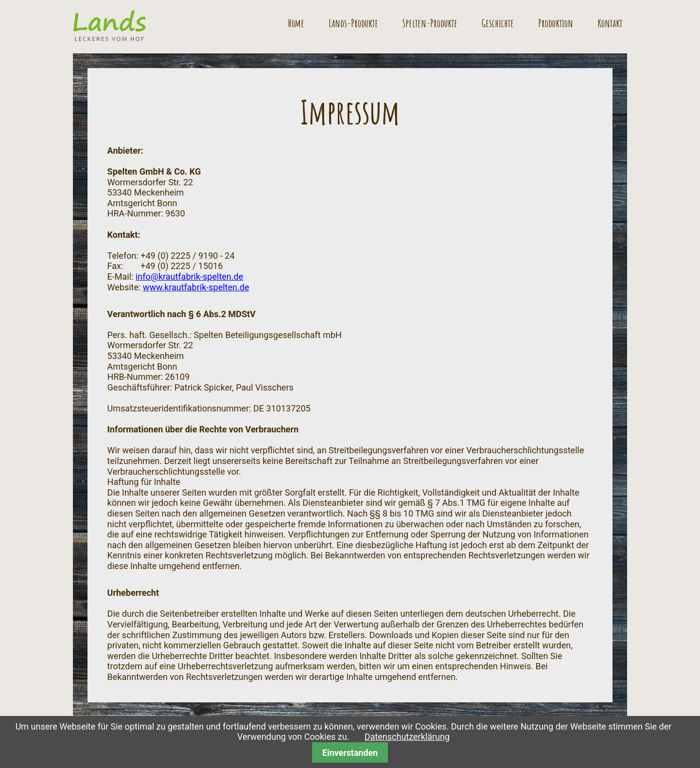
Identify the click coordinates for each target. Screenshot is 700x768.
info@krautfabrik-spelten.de (189, 277)
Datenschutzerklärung (407, 737)
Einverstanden (350, 753)
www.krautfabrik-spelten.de (196, 287)
